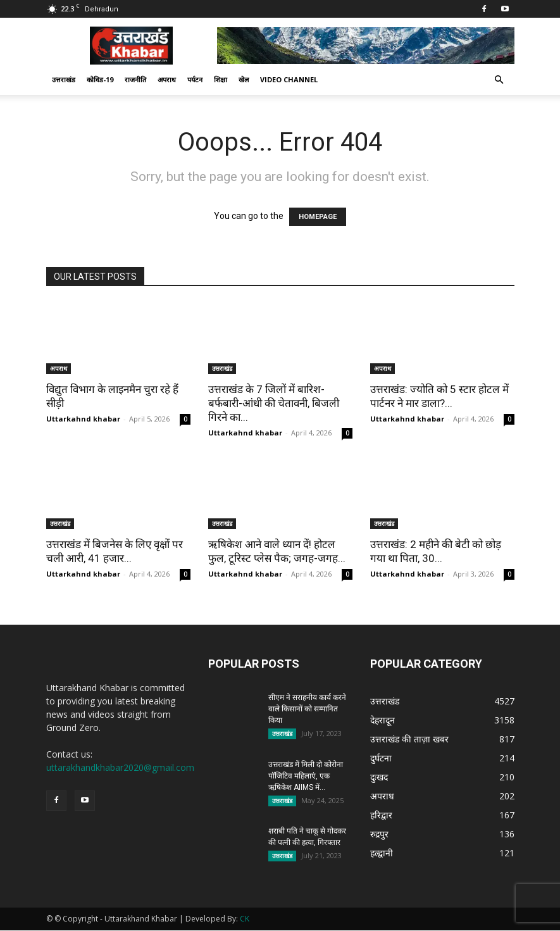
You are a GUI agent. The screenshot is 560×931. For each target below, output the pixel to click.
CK (245, 919)
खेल (244, 79)
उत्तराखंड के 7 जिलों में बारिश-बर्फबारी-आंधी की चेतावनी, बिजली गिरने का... (274, 403)
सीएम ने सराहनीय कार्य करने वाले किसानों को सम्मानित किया (307, 709)
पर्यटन (195, 79)
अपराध (167, 79)
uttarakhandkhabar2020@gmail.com (120, 767)
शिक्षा (221, 79)
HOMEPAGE (318, 217)
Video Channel (289, 79)
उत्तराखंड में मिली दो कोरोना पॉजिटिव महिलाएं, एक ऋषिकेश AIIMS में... (306, 776)
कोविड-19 (100, 79)
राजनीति (135, 79)
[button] (499, 80)
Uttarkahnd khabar (83, 419)
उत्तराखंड (64, 79)
